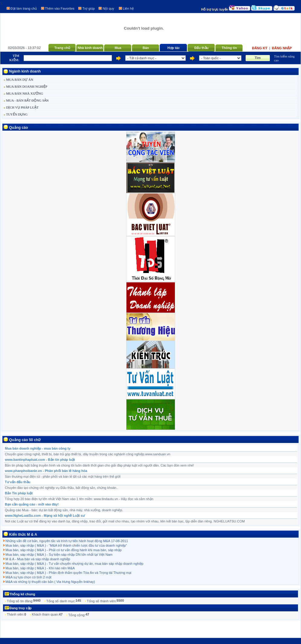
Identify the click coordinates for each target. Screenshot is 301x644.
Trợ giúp (88, 8)
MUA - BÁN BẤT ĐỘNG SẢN (26, 100)
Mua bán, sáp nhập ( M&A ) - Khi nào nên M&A (40, 568)
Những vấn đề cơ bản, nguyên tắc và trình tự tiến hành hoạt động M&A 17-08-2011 (67, 541)
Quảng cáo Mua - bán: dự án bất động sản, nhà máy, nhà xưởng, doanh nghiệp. (64, 510)
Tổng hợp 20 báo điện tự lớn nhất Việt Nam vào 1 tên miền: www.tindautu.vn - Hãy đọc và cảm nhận (79, 499)
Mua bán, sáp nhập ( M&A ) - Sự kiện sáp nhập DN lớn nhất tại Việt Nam (59, 555)
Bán (146, 48)
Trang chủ (62, 48)
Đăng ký (260, 48)
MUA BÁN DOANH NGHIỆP (25, 86)
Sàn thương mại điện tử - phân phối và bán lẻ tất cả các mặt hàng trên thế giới (63, 476)
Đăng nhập (282, 48)
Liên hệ (128, 8)
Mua (118, 48)
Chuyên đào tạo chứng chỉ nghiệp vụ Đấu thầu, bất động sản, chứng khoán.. (62, 488)
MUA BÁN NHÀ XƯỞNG (23, 93)
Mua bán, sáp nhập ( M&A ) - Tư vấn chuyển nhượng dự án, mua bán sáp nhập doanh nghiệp (74, 564)
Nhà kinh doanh (90, 48)
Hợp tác (174, 48)
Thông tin (229, 48)
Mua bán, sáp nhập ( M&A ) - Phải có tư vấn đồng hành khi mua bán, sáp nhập (64, 550)
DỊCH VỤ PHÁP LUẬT (21, 107)
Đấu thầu (201, 48)
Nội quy (108, 8)
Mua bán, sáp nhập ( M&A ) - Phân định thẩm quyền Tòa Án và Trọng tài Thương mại (68, 573)
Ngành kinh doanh (25, 71)
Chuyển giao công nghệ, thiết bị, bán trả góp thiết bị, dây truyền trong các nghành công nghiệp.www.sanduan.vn (88, 454)
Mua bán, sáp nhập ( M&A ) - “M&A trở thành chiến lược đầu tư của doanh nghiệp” (66, 545)
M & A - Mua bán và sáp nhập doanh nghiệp (38, 559)
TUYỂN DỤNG (16, 114)
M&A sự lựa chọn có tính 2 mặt (28, 577)
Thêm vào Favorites (60, 8)
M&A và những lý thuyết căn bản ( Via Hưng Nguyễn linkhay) (50, 582)
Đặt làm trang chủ (24, 8)
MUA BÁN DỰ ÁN (18, 80)
